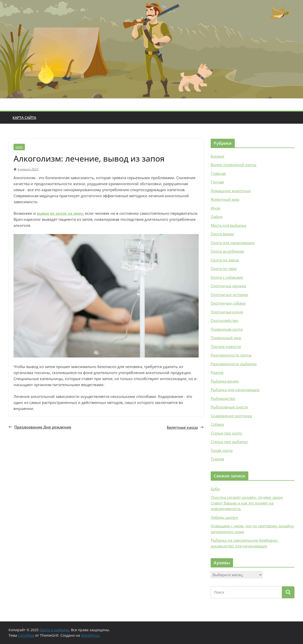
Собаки (217, 424)
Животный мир (225, 199)
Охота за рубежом (227, 251)
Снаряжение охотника (231, 416)
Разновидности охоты (231, 355)
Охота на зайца (225, 260)
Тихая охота (222, 450)
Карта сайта (24, 118)
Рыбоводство (223, 398)
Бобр (215, 489)
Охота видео (222, 234)
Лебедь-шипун (224, 517)
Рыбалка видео (225, 381)
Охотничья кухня (227, 312)
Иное (19, 147)
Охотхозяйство (224, 320)
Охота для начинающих (233, 243)
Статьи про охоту (226, 433)
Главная (218, 173)
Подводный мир (226, 338)
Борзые (217, 156)
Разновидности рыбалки (234, 364)
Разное (217, 372)
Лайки (217, 217)
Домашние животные (231, 191)
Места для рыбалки (229, 225)
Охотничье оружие (228, 286)
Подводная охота (227, 329)
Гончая (217, 182)
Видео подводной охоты (234, 165)
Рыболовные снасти (229, 407)
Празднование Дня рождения (40, 427)
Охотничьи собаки (228, 303)
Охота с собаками (227, 277)
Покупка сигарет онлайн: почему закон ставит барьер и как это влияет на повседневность (247, 503)
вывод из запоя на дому (60, 213)
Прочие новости (226, 346)
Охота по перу (224, 268)
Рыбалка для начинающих (235, 390)
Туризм (217, 459)
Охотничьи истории (230, 295)
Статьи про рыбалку (229, 442)
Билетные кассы (185, 427)
